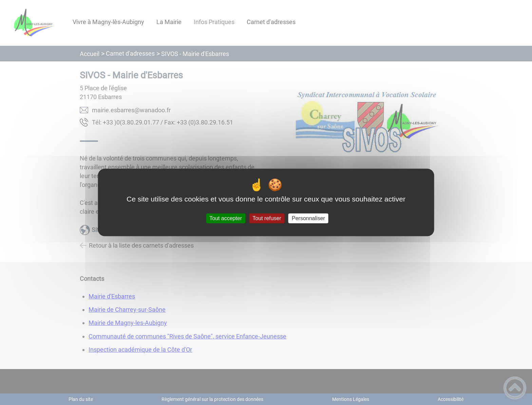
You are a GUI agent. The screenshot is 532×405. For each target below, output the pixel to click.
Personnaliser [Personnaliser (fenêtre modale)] (308, 218)
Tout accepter (226, 218)
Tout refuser (267, 218)
